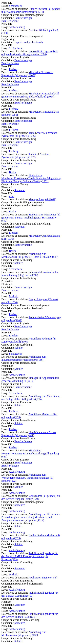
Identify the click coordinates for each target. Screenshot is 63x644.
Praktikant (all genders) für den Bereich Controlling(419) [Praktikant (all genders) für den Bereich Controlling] (29, 594)
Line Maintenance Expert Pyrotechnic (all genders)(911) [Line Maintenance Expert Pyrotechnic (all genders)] (29, 434)
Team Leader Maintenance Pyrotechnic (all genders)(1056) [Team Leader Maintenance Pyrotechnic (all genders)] (29, 134)
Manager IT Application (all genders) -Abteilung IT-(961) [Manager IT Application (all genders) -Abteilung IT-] (30, 379)
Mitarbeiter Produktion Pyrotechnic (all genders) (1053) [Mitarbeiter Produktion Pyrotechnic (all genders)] (27, 74)
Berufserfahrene (10, 21)
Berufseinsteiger (23, 18)
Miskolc (13, 296)
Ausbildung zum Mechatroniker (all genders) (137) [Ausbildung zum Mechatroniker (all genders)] (24, 633)
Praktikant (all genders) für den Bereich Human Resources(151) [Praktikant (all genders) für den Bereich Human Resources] (29, 615)
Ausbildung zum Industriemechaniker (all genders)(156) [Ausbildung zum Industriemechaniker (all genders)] (24, 358)
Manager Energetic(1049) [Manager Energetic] (42, 199)
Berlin (12, 172)
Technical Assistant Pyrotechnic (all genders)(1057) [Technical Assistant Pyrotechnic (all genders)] (25, 156)
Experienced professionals (29, 42)
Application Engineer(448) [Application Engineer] (43, 578)
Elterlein (14, 233)
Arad (12, 196)
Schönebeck (16, 6)
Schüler (19, 263)
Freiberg (14, 69)
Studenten (20, 190)
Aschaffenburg (17, 27)
